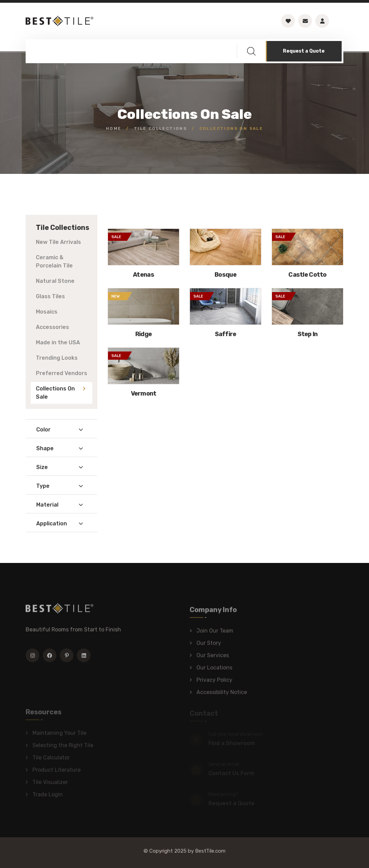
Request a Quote (304, 51)
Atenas (143, 275)
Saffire (226, 334)
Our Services (213, 658)
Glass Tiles (50, 296)
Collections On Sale (55, 393)
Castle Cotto (307, 275)
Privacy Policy (214, 683)
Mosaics (47, 312)
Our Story (209, 646)
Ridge (143, 334)
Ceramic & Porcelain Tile (54, 261)
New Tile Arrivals (58, 242)
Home (114, 128)
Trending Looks (57, 358)
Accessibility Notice (222, 695)
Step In (308, 334)
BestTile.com (210, 851)
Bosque (225, 275)
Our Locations (214, 671)
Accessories (52, 327)
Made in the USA (58, 342)
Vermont (144, 394)
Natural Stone (55, 281)
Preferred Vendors (61, 373)
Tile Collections (160, 128)
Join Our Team (215, 634)
